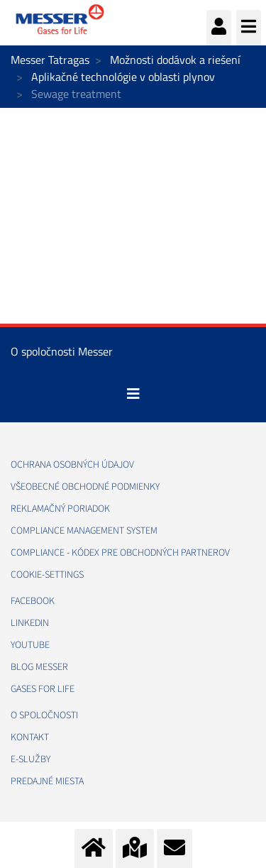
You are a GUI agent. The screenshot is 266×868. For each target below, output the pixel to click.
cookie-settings (47, 575)
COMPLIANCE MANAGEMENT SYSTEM (84, 531)
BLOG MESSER (39, 667)
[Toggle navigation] (133, 394)
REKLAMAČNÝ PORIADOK (60, 509)
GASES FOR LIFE (43, 689)
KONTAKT (30, 737)
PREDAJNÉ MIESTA (47, 781)
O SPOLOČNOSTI (44, 715)
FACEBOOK (33, 601)
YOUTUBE (30, 645)
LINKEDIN (30, 623)
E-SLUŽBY (31, 759)
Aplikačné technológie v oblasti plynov (123, 77)
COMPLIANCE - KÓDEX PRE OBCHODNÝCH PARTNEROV (120, 553)
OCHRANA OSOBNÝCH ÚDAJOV (72, 465)
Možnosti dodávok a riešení (175, 60)
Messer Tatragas (50, 60)
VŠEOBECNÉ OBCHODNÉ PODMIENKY (85, 487)
